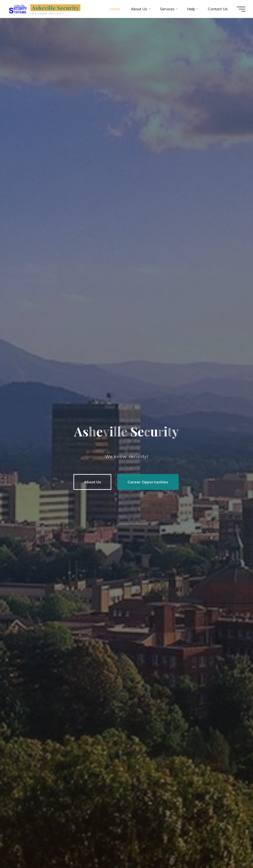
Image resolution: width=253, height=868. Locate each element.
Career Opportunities (145, 482)
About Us (90, 482)
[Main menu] (241, 9)
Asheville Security (56, 8)
